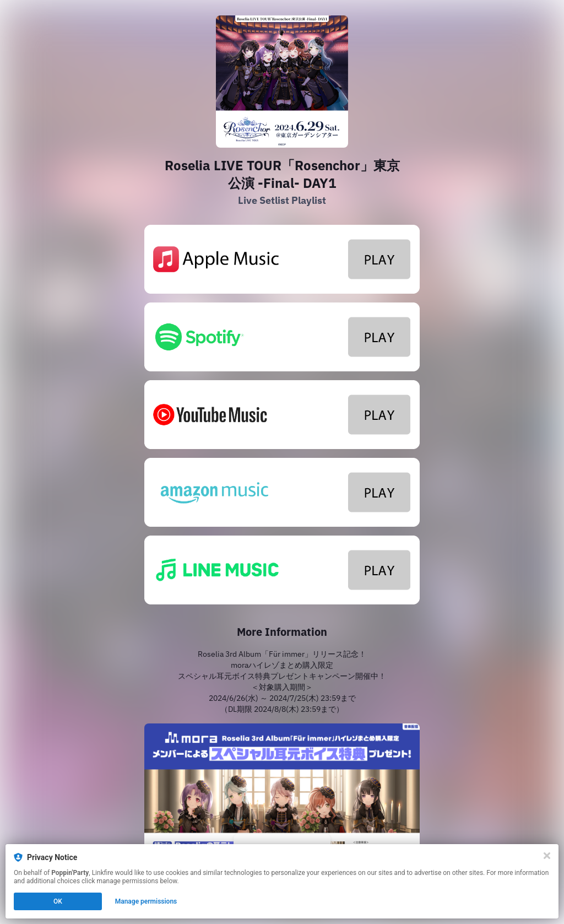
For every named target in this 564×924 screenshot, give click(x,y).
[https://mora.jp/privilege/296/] (282, 801)
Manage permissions (146, 901)
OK (58, 901)
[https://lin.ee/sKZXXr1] (282, 570)
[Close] (547, 856)
